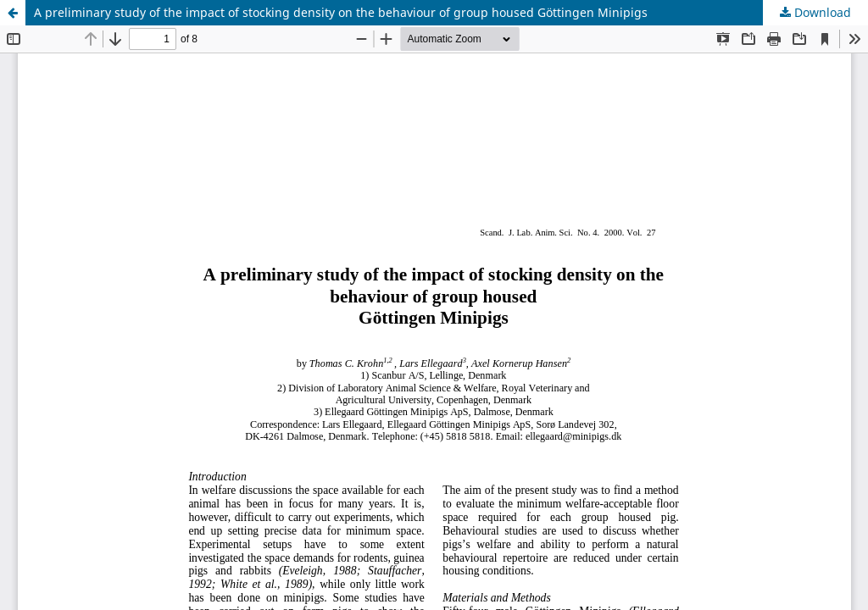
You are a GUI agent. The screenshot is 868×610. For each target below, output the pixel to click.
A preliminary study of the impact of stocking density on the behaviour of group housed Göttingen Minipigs (341, 12)
